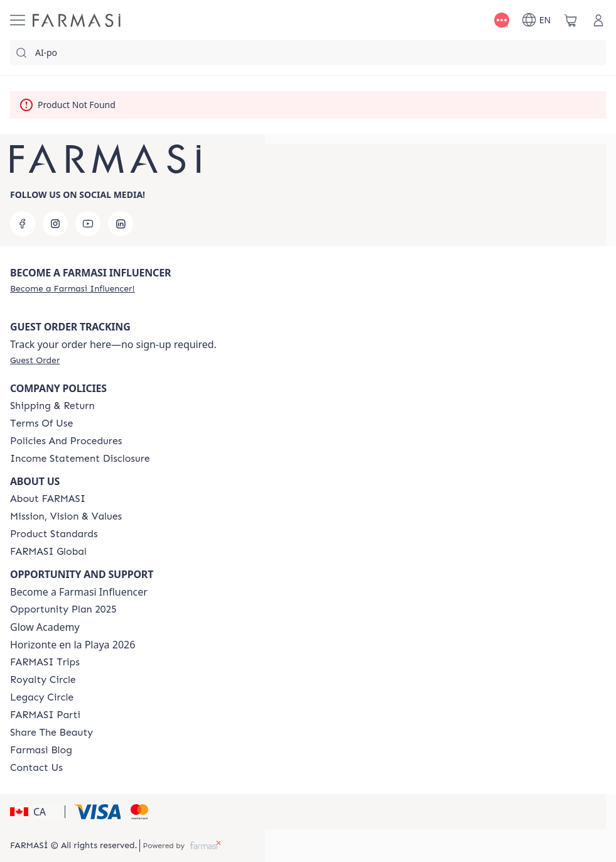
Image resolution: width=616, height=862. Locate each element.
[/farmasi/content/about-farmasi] (48, 499)
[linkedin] (121, 224)
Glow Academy (45, 627)
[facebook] (23, 224)
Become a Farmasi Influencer (79, 592)
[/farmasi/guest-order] (35, 360)
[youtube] (88, 224)
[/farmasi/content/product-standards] (54, 534)
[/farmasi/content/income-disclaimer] (80, 459)
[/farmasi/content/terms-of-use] (41, 423)
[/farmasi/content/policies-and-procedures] (66, 441)
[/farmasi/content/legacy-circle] (42, 697)
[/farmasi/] (77, 20)
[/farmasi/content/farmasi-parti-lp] (45, 715)
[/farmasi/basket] (571, 20)
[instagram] (55, 224)
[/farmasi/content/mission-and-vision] (66, 516)
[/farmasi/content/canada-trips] (45, 662)
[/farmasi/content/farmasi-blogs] (41, 750)
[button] (35, 812)
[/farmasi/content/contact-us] (36, 768)
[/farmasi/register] (73, 288)
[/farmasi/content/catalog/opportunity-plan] (63, 609)
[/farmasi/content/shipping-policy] (52, 406)
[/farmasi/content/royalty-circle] (43, 680)
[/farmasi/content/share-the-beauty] (51, 733)
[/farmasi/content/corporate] (48, 552)
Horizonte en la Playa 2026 (73, 645)
